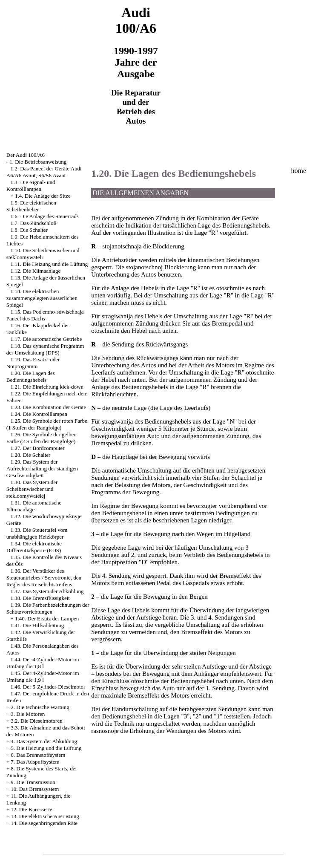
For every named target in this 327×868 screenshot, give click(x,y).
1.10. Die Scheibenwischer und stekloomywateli (43, 254)
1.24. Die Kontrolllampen (39, 414)
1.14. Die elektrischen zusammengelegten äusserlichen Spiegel (42, 298)
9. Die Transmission (33, 782)
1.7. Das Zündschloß (34, 223)
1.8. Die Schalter (29, 230)
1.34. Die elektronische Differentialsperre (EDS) (34, 547)
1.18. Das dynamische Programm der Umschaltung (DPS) (45, 349)
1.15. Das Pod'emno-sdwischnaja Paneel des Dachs (45, 315)
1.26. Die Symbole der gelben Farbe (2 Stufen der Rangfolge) (42, 438)
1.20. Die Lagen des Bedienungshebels (31, 376)
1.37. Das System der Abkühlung (47, 591)
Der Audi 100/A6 (26, 155)
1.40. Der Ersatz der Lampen (47, 619)
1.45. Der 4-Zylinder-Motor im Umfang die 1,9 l (43, 676)
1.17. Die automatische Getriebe (46, 339)
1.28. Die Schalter (31, 455)
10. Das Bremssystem (35, 789)
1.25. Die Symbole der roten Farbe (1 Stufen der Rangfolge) (47, 424)
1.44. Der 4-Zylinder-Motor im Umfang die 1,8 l (43, 663)
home (299, 171)
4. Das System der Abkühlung (44, 741)
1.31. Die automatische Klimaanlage (34, 506)
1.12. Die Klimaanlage (36, 271)
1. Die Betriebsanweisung (38, 162)
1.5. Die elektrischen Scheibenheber (31, 206)
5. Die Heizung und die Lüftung (46, 748)
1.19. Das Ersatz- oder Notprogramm (33, 363)
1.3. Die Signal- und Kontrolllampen (31, 186)
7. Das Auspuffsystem (35, 762)
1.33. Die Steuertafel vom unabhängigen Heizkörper (37, 533)
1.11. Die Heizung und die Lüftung (49, 264)
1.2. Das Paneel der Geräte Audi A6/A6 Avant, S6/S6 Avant (44, 172)
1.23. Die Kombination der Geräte (49, 407)
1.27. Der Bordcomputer (38, 448)
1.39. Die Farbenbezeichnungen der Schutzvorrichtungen (48, 608)
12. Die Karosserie (31, 809)
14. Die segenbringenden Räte (44, 823)
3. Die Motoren (28, 714)
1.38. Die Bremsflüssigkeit (40, 598)
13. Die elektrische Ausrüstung (45, 816)
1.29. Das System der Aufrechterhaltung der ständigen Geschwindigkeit (42, 469)
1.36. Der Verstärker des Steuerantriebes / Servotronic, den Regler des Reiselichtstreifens (44, 578)
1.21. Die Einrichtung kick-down (47, 387)
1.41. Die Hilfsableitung (37, 625)
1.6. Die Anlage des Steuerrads (45, 216)
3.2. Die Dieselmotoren (36, 721)
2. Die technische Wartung (40, 707)
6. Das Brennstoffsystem (38, 755)
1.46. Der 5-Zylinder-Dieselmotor (48, 687)
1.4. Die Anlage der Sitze (43, 196)
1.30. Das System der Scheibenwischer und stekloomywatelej (32, 489)
